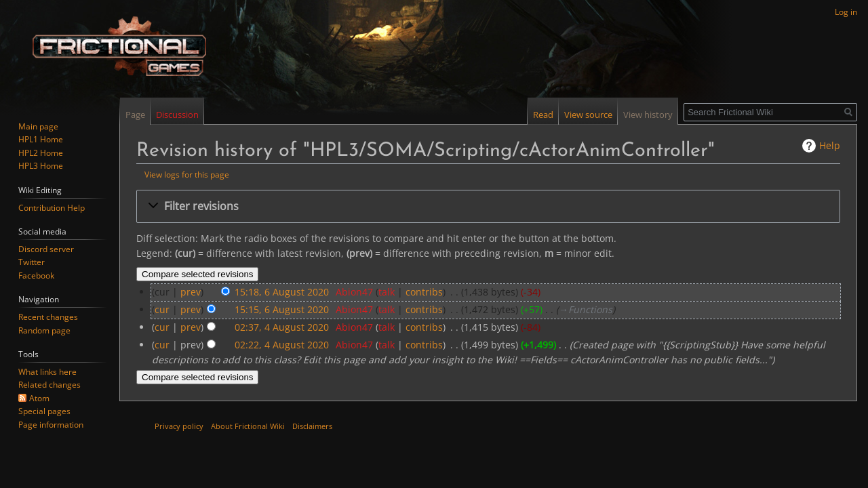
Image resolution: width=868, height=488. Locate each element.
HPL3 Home (41, 166)
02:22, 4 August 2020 (282, 345)
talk (387, 292)
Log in (846, 12)
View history (648, 115)
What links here (47, 372)
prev (191, 292)
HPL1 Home (41, 139)
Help (830, 145)
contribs (424, 292)
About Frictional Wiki (248, 426)
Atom (39, 398)
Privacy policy (179, 426)
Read (543, 115)
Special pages (44, 411)
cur (162, 309)
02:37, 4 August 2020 (282, 327)
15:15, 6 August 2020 (282, 309)
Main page (38, 126)
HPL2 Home (41, 153)
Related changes (50, 385)
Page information (51, 425)
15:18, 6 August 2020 (282, 292)
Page (135, 115)
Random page (44, 330)
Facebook (36, 276)
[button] (488, 206)
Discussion (177, 115)
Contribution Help (52, 208)
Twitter (32, 262)
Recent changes (48, 317)
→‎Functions (586, 309)
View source (588, 115)
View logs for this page (187, 174)
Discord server (46, 249)
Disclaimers (312, 426)
